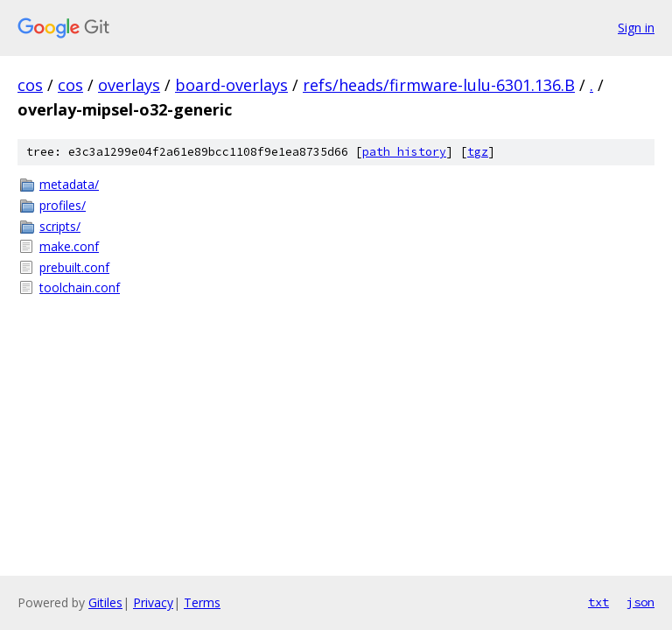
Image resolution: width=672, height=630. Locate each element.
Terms (202, 602)
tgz (478, 152)
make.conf (69, 246)
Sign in (636, 28)
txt (598, 602)
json (640, 602)
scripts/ (60, 226)
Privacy (153, 602)
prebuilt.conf (74, 267)
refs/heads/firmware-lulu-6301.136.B (439, 85)
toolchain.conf (80, 287)
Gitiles (105, 602)
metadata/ (69, 184)
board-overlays (231, 85)
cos (30, 85)
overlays (129, 85)
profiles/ (63, 205)
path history (404, 152)
